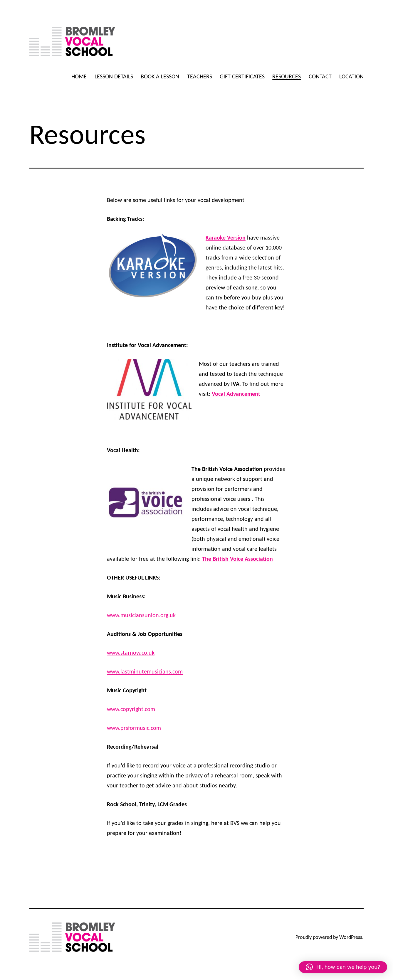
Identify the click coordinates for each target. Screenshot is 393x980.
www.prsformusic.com (134, 728)
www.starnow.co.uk (131, 653)
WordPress (351, 937)
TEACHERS (200, 76)
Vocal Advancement (236, 394)
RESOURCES (287, 76)
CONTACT (320, 76)
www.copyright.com (131, 709)
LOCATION (351, 76)
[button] (343, 967)
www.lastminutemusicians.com (145, 671)
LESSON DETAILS (114, 76)
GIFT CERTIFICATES (242, 76)
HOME (79, 76)
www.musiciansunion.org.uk (141, 615)
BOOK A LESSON (160, 76)
